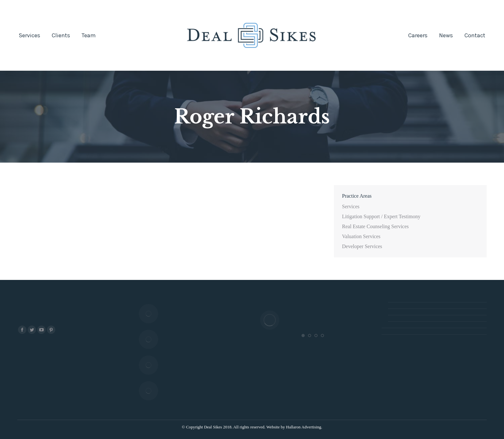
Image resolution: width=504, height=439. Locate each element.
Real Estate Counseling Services (375, 226)
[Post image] (148, 314)
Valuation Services (361, 236)
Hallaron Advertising (304, 427)
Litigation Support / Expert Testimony (381, 216)
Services (351, 206)
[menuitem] (29, 35)
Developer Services (362, 246)
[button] (303, 336)
